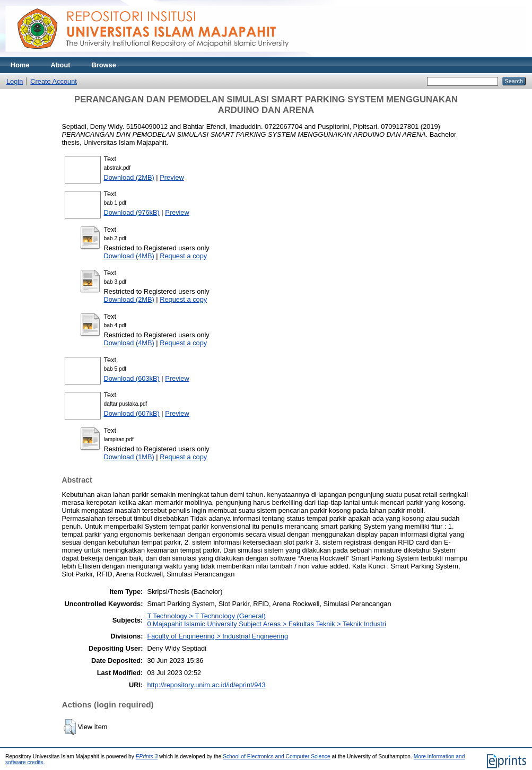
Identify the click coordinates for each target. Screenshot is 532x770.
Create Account (54, 81)
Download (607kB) (132, 413)
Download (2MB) (129, 177)
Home (20, 65)
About (61, 65)
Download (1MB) (129, 457)
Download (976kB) (132, 212)
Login (15, 81)
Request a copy (183, 256)
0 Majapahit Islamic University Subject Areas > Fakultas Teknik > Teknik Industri (266, 624)
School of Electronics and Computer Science (277, 756)
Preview (172, 177)
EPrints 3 (147, 756)
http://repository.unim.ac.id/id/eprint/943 (206, 685)
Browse (104, 65)
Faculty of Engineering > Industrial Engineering (217, 636)
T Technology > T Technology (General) (206, 616)
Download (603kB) (132, 378)
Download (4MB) (129, 256)
